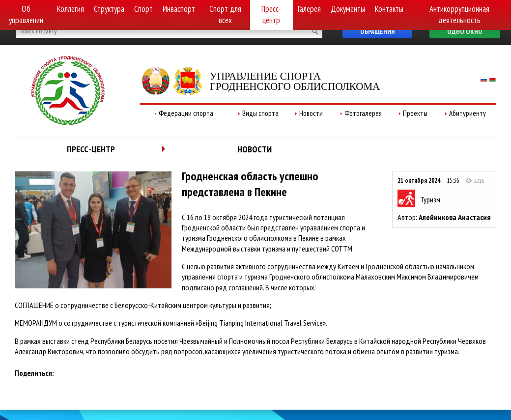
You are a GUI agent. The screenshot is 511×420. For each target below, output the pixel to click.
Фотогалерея (363, 113)
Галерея (309, 9)
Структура (109, 9)
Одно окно (465, 31)
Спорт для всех (225, 14)
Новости (311, 113)
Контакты (389, 9)
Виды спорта (260, 113)
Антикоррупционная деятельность (459, 14)
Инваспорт (179, 9)
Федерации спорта (186, 113)
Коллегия (71, 9)
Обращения (377, 31)
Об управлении (26, 14)
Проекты (415, 113)
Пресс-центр (271, 14)
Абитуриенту (468, 113)
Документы (348, 9)
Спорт (143, 9)
